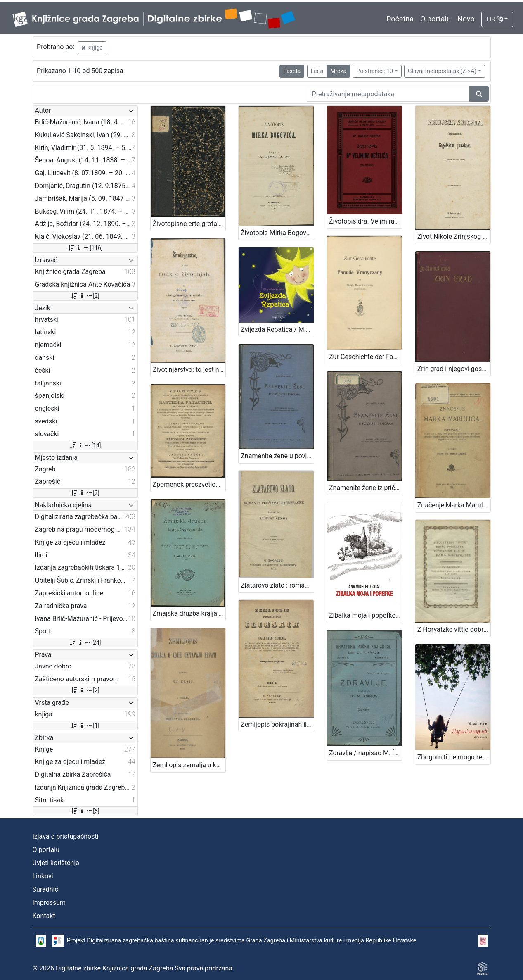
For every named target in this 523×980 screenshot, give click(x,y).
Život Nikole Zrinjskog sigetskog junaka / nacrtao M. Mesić (454, 237)
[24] (85, 642)
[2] (85, 296)
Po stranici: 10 (375, 71)
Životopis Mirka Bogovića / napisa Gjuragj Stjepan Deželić (277, 233)
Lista (317, 71)
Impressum (49, 903)
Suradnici (46, 889)
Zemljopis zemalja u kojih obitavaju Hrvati (189, 765)
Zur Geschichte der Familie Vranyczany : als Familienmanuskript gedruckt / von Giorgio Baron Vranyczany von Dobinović (366, 357)
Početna (400, 19)
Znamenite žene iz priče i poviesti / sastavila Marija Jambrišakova (366, 488)
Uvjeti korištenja (56, 863)
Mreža (338, 71)
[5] (85, 811)
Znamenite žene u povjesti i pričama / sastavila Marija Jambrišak (277, 456)
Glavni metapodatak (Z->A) (442, 71)
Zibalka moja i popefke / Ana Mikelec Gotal (366, 615)
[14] (85, 445)
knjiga (92, 48)
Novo (466, 19)
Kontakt (44, 916)
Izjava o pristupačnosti (66, 836)
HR (495, 19)
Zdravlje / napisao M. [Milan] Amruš (366, 753)
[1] (85, 725)
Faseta (292, 71)
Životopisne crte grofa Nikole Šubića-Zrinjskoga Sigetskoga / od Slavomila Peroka (189, 224)
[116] (85, 248)
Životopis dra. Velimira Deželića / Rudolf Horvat (366, 221)
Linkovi (43, 876)
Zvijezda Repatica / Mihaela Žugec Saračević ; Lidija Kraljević (277, 329)
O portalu (435, 19)
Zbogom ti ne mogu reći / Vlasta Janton (454, 757)
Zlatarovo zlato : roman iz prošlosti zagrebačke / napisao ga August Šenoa (277, 585)
